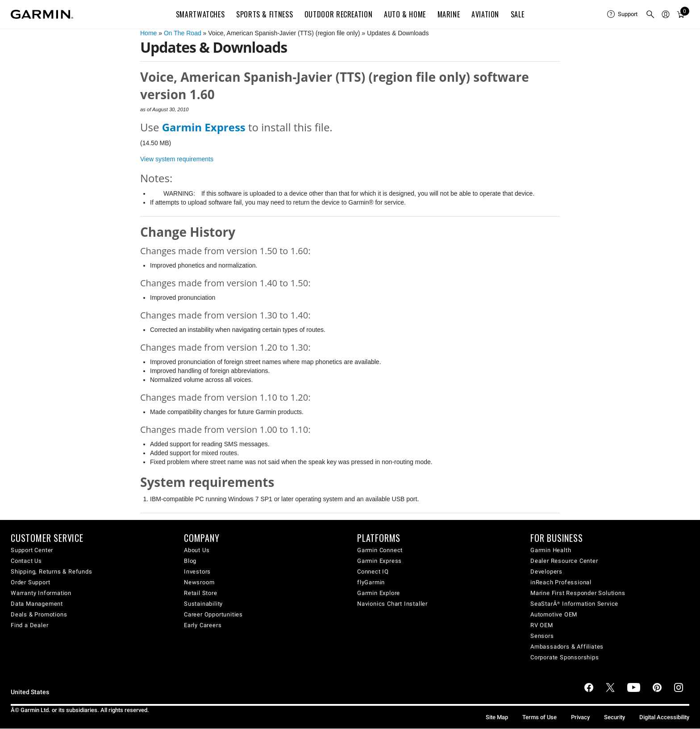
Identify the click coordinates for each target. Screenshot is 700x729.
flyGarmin (371, 582)
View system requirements (177, 159)
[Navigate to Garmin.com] (42, 14)
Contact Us (26, 561)
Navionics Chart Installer (392, 604)
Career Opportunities (213, 614)
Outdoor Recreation (339, 14)
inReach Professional (561, 582)
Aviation (485, 14)
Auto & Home (405, 14)
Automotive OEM (554, 614)
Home (148, 33)
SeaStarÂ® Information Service (574, 604)
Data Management (37, 604)
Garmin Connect (380, 550)
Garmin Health (551, 550)
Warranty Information (41, 593)
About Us (197, 550)
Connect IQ (373, 572)
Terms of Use (540, 717)
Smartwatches (200, 14)
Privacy (580, 717)
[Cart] (681, 14)
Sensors (542, 636)
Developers (546, 572)
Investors (197, 572)
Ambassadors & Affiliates (567, 647)
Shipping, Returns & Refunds (52, 572)
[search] (650, 14)
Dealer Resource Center (564, 561)
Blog (190, 561)
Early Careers (203, 625)
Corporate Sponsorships (565, 657)
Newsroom (199, 582)
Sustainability (203, 604)
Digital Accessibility (664, 717)
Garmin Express (379, 561)
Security (615, 717)
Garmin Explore (379, 593)
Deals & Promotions (39, 614)
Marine (449, 14)
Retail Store (201, 593)
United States (30, 692)
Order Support (30, 582)
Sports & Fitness (265, 14)
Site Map (497, 717)
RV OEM (542, 625)
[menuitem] (623, 14)
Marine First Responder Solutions (578, 593)
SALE (518, 14)
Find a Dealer (29, 625)
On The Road (183, 33)
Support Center (32, 550)
